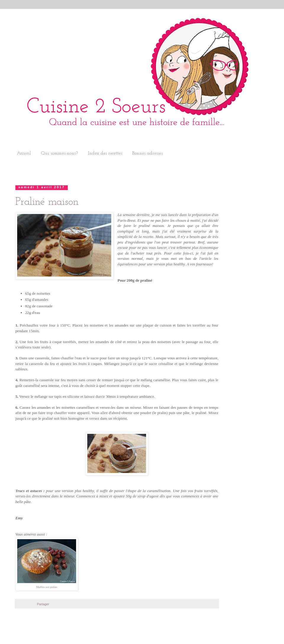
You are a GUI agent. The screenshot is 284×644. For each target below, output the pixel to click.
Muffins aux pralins (47, 587)
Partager (43, 604)
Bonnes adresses (147, 153)
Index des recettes (105, 153)
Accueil (24, 153)
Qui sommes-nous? (59, 153)
